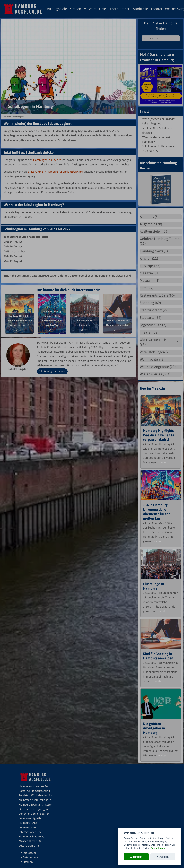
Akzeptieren (136, 857)
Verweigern (163, 857)
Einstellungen (158, 848)
